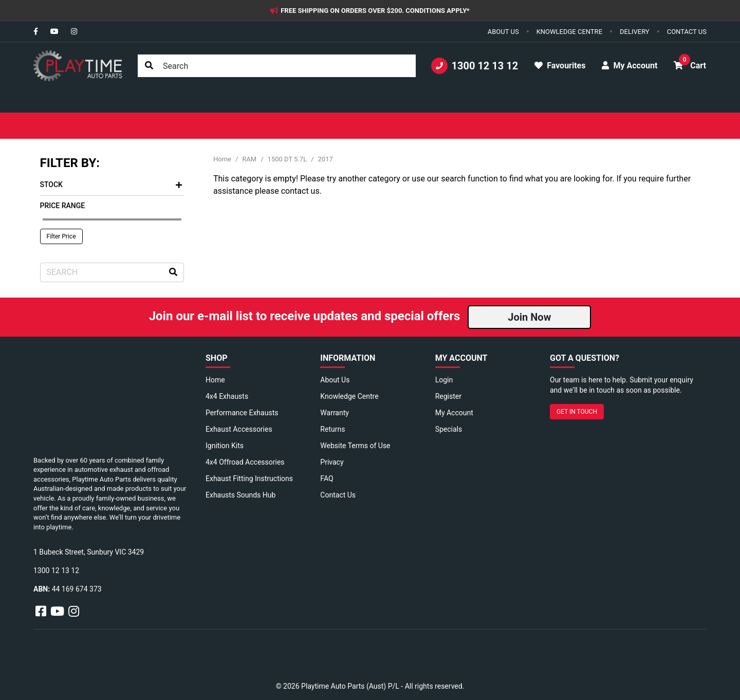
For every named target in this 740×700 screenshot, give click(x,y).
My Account (454, 413)
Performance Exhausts (242, 413)
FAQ (327, 478)
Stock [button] (111, 185)
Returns (332, 429)
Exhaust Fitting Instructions (249, 478)
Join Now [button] (529, 317)
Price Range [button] (63, 206)
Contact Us (338, 495)
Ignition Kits (225, 446)
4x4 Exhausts (227, 396)
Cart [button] (690, 62)
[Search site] (149, 66)
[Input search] (276, 66)
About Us (335, 380)
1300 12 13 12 (475, 66)
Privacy (332, 462)
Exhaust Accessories (239, 429)
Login (444, 380)
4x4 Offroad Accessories (245, 462)
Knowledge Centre (349, 396)
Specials (449, 429)
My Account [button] (630, 66)
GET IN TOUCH (577, 412)
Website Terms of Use (355, 446)
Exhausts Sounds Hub (240, 495)
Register (448, 396)
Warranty (335, 413)
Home (215, 380)
